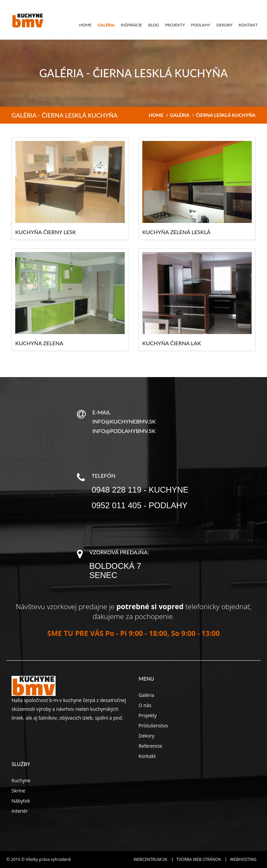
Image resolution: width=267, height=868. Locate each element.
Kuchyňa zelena (39, 343)
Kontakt (248, 25)
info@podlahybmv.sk (124, 431)
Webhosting (243, 860)
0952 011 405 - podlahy (140, 505)
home (156, 115)
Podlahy (201, 25)
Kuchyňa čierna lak (172, 343)
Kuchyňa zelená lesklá (176, 232)
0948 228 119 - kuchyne (140, 490)
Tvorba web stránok (199, 860)
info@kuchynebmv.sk (124, 421)
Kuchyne (21, 780)
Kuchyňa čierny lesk (46, 232)
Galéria (106, 25)
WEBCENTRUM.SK (150, 860)
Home (86, 25)
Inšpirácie (131, 25)
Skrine (18, 791)
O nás (145, 705)
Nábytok (21, 801)
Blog (154, 25)
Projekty (175, 25)
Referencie (150, 746)
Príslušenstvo (153, 726)
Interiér (20, 811)
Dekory (225, 25)
